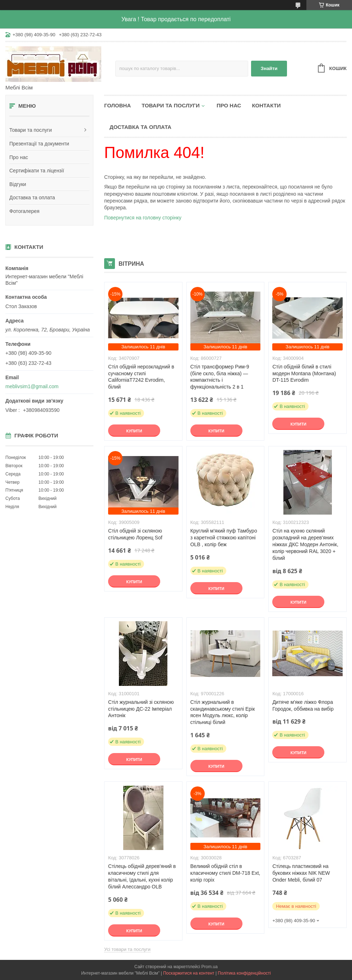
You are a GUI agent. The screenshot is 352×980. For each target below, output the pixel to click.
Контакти (266, 105)
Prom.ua (210, 967)
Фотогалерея (24, 211)
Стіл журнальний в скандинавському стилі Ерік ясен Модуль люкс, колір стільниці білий (223, 712)
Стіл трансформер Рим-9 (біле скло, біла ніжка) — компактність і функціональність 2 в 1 (220, 377)
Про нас (19, 157)
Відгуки (18, 184)
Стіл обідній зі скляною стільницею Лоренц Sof (135, 534)
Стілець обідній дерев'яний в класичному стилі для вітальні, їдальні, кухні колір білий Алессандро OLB (142, 876)
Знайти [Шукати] (269, 68)
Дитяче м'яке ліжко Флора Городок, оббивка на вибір (303, 705)
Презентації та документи (39, 144)
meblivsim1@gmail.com (32, 386)
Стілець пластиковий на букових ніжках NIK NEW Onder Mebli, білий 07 (301, 873)
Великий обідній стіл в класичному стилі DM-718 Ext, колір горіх (225, 873)
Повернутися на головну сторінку (143, 218)
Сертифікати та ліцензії (37, 171)
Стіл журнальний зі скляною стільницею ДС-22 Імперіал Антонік (141, 709)
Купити (134, 431)
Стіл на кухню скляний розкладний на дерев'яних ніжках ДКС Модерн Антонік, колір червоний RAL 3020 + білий (305, 544)
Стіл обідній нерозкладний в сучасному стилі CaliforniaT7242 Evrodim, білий (141, 377)
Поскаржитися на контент (189, 973)
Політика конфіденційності (244, 973)
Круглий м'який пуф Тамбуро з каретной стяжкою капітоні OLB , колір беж (224, 538)
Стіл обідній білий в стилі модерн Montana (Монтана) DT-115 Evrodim (304, 373)
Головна (117, 105)
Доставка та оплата (32, 198)
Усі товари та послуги (127, 949)
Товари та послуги (31, 130)
